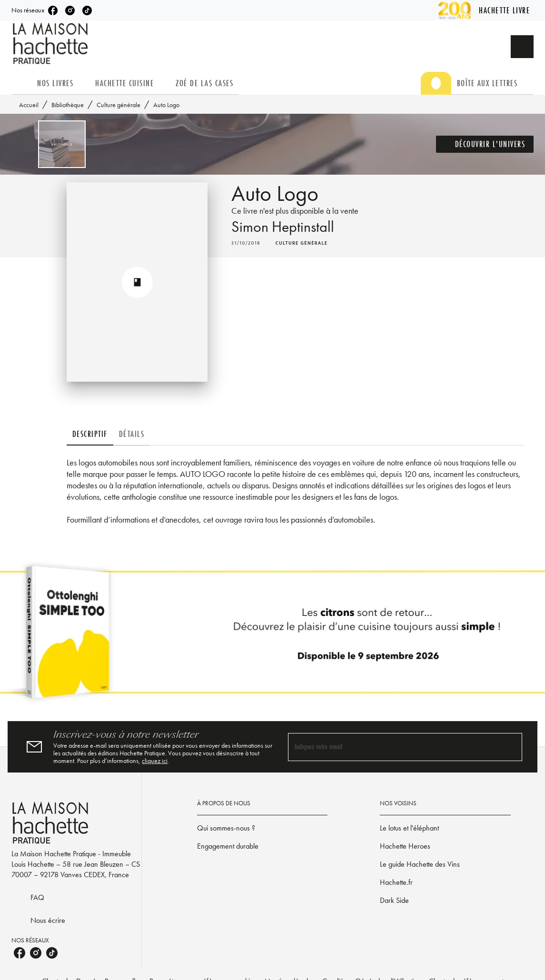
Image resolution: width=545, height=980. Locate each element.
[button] (485, 144)
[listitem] (53, 10)
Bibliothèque (68, 105)
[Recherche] (522, 47)
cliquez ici (155, 761)
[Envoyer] (511, 747)
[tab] (21, 83)
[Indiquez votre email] (393, 747)
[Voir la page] (272, 636)
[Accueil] (51, 44)
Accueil (29, 105)
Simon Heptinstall (283, 227)
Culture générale (119, 105)
